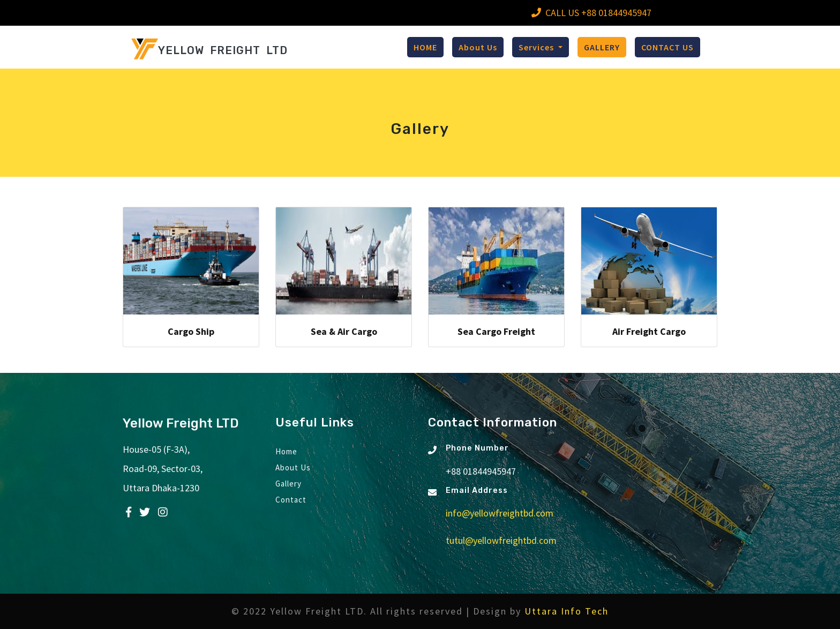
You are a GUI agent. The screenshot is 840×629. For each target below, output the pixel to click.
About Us (478, 47)
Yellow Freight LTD (181, 423)
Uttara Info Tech (567, 611)
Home (286, 451)
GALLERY (602, 47)
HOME (425, 47)
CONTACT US (667, 47)
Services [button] (537, 47)
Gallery (288, 484)
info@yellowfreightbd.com (500, 513)
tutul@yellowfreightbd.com (501, 540)
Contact (291, 500)
